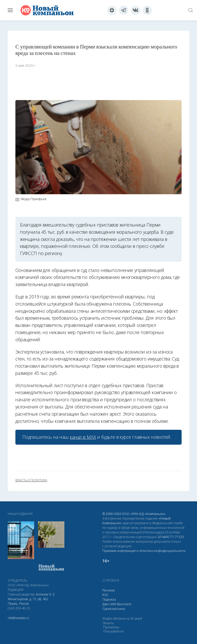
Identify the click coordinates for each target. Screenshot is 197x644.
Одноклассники (114, 609)
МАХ (113, 604)
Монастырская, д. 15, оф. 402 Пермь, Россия (28, 601)
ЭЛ (171, 537)
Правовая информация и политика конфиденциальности (144, 551)
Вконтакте (124, 604)
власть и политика (31, 480)
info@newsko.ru (18, 618)
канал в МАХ (83, 437)
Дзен (106, 604)
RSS (105, 595)
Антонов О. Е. (46, 594)
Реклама (109, 590)
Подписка (109, 599)
